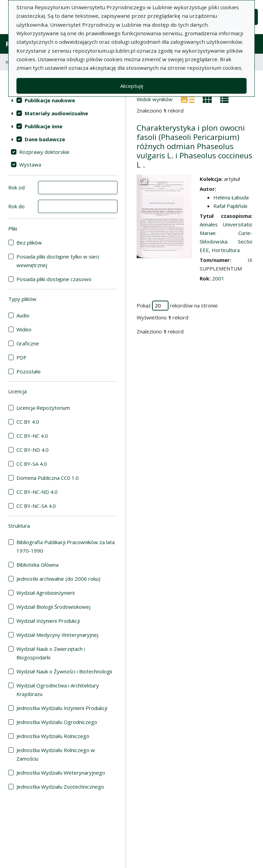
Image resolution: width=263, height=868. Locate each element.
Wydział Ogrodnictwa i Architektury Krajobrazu (58, 690)
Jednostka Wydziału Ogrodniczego (57, 722)
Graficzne (28, 343)
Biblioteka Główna (37, 565)
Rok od (16, 187)
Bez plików (29, 242)
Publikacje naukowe (50, 100)
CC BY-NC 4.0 (32, 436)
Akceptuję (132, 86)
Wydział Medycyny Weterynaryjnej (57, 635)
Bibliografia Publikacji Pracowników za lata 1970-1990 (66, 546)
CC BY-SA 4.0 (32, 464)
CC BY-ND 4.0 (33, 450)
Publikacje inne (43, 126)
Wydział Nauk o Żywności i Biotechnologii (64, 671)
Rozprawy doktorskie (44, 152)
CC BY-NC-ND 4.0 (37, 492)
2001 (218, 278)
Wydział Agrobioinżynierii (46, 593)
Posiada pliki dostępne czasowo (54, 279)
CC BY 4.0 (28, 422)
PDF (21, 357)
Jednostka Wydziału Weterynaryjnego (61, 773)
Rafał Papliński (230, 206)
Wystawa (30, 165)
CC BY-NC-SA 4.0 (36, 506)
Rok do (16, 206)
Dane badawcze (45, 139)
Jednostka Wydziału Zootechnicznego (60, 787)
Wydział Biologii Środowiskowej (53, 607)
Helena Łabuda (231, 197)
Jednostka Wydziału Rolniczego (53, 736)
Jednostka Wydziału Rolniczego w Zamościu (56, 754)
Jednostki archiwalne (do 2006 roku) (58, 579)
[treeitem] (63, 100)
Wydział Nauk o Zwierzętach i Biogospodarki (51, 653)
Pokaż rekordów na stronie (177, 306)
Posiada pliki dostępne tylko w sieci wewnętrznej (58, 261)
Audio (23, 315)
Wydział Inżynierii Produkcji (48, 621)
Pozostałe (29, 371)
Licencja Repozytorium (43, 408)
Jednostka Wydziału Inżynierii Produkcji (62, 708)
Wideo (24, 329)
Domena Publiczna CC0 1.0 (48, 478)
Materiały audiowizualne (56, 113)
